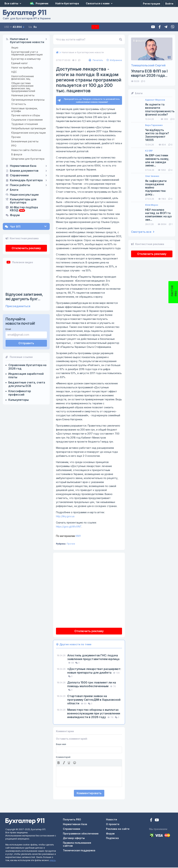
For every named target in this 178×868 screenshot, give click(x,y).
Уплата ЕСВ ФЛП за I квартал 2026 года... (149, 73)
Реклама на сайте (118, 829)
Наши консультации (24, 195)
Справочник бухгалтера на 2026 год (27, 367)
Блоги (14, 190)
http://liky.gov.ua (65, 517)
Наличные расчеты (23, 95)
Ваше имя (61, 745)
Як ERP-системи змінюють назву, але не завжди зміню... (157, 160)
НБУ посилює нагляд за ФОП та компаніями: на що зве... (158, 215)
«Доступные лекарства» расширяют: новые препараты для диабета (94, 671)
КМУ (68, 536)
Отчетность (19, 104)
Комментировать (89, 794)
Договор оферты (74, 839)
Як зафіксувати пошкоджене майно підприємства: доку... (156, 188)
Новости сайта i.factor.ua (26, 150)
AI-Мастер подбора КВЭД (24, 209)
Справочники (19, 175)
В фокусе (17, 154)
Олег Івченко (152, 176)
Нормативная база (23, 166)
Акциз (15, 48)
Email (8, 329)
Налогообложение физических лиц (23, 77)
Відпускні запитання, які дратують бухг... (24, 297)
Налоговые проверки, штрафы (25, 110)
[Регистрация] (151, 3)
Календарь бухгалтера (26, 180)
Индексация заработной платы (26, 375)
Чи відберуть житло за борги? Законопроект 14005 (157, 135)
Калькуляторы (19, 400)
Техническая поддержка (79, 851)
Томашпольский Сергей (148, 65)
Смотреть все (143, 232)
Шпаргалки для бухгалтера (28, 159)
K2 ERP (149, 151)
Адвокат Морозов (155, 100)
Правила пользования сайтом (77, 845)
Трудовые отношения (25, 124)
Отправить (26, 343)
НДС (14, 72)
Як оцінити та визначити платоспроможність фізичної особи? (160, 110)
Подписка (95, 27)
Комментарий (63, 758)
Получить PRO (72, 820)
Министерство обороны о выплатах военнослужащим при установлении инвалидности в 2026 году (94, 714)
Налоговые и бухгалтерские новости (27, 41)
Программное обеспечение (81, 834)
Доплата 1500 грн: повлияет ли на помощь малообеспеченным (92, 685)
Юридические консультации (29, 133)
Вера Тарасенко (154, 125)
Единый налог (20, 63)
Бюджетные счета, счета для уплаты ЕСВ (27, 384)
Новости (112, 820)
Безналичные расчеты (25, 141)
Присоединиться (18, 306)
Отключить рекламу (26, 248)
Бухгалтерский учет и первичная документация (27, 53)
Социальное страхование (27, 120)
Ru (35, 27)
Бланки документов (24, 171)
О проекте (113, 825)
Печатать (95, 60)
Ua (30, 27)
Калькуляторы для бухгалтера (23, 201)
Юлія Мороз (152, 205)
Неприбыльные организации (29, 128)
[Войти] (169, 3)
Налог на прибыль (22, 67)
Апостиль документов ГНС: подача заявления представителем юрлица (93, 658)
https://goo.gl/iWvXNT (69, 527)
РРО (14, 146)
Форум (15, 215)
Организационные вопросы (28, 100)
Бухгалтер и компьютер (26, 59)
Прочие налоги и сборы (26, 115)
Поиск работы (20, 185)
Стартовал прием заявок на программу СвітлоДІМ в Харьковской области (94, 700)
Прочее (16, 137)
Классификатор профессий (20, 393)
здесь (53, 861)
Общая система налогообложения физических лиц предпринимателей (23, 87)
